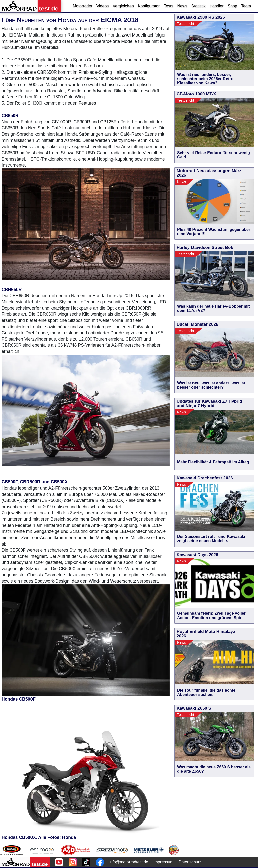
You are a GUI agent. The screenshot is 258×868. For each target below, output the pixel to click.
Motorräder (82, 6)
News (182, 6)
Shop (232, 6)
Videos (103, 6)
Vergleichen (123, 6)
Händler (216, 6)
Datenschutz (190, 862)
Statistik (198, 6)
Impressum (163, 862)
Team (246, 6)
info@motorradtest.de (129, 862)
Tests (168, 6)
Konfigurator (149, 6)
